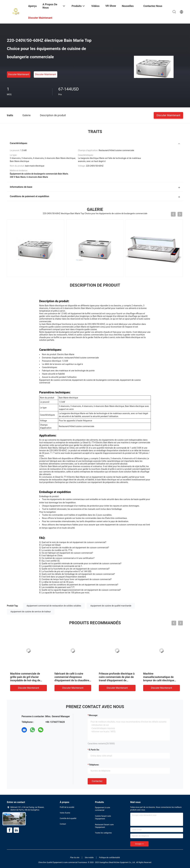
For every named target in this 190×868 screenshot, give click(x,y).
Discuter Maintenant (19, 74)
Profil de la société (67, 807)
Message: (93, 715)
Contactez (97, 781)
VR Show (111, 6)
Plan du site (75, 858)
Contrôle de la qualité (68, 818)
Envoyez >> (139, 844)
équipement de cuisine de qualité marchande (111, 606)
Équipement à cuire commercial (102, 809)
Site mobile (89, 858)
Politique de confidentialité (110, 858)
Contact (63, 824)
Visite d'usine (65, 813)
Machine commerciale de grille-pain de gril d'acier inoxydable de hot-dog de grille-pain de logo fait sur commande (25, 680)
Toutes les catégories (103, 833)
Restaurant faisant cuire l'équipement (104, 826)
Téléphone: (94, 765)
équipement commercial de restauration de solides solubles (54, 606)
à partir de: (94, 750)
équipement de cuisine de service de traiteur (31, 612)
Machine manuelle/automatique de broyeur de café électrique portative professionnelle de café (160, 680)
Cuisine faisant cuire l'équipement (103, 817)
